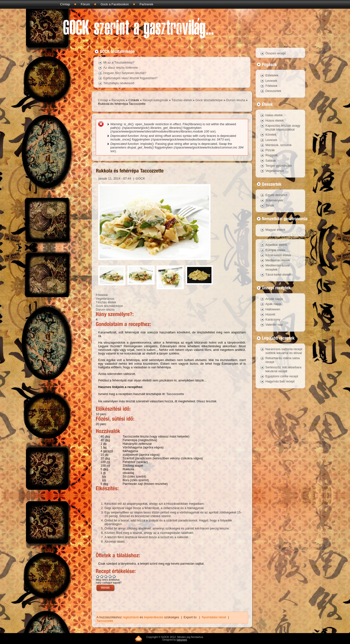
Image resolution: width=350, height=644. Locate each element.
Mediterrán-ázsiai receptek (278, 267)
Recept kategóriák (155, 100)
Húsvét (270, 314)
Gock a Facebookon (115, 4)
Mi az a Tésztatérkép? (119, 62)
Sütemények (274, 200)
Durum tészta (235, 100)
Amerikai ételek (276, 245)
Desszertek (273, 91)
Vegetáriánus (105, 299)
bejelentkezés (154, 617)
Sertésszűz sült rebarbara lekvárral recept (283, 369)
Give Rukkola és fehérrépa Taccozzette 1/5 (98, 576)
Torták (270, 205)
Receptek (118, 100)
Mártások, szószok (279, 145)
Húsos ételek (275, 120)
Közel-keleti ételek (278, 255)
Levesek (271, 81)
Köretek (271, 135)
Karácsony (273, 319)
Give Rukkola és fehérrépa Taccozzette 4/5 (110, 576)
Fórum (85, 4)
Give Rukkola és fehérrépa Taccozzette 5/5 (114, 576)
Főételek (102, 295)
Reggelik (272, 155)
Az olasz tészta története (121, 68)
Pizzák (270, 150)
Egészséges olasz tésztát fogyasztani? (130, 78)
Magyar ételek (275, 230)
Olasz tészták (207, 401)
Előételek (272, 75)
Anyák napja (274, 299)
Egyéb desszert (276, 195)
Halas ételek (274, 115)
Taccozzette (175, 394)
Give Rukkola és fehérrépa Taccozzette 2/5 (102, 576)
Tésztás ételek (182, 100)
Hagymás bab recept (280, 381)
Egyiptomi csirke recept (282, 376)
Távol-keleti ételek (278, 275)
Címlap (65, 4)
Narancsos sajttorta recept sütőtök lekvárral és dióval (284, 351)
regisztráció (131, 617)
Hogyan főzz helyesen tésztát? (125, 73)
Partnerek (146, 4)
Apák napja (273, 304)
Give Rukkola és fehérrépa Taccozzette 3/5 (106, 576)
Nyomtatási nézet (214, 617)
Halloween (273, 309)
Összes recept (276, 53)
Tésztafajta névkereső (119, 83)
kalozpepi (182, 640)
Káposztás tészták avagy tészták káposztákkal (283, 128)
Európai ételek (276, 250)
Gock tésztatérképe (209, 100)
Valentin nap (274, 325)
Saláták (271, 161)
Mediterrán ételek (278, 260)
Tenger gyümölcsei (279, 166)
